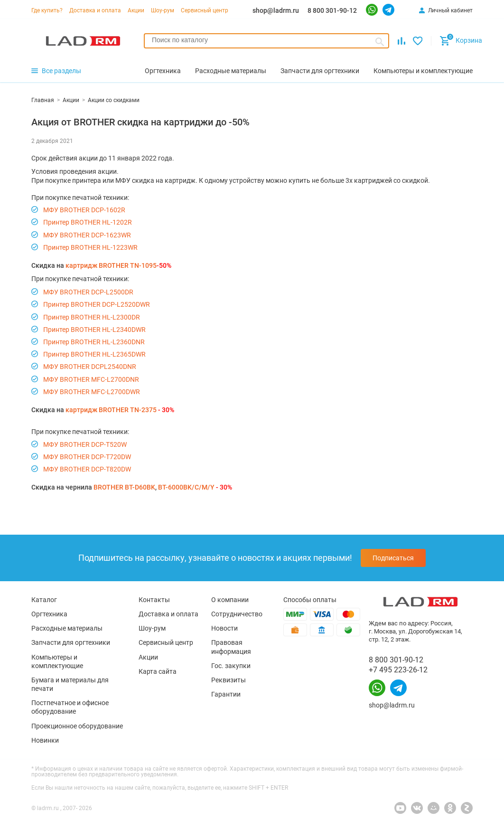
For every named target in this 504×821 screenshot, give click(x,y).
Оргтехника (49, 614)
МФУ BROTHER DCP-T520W (85, 444)
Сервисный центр (205, 10)
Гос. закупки (231, 666)
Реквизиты (229, 680)
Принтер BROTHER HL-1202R (88, 222)
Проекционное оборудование (77, 726)
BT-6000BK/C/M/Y (186, 487)
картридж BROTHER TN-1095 (111, 265)
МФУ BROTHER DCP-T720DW (87, 457)
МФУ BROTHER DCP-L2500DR (88, 292)
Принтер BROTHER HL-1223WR (90, 247)
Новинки (45, 740)
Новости (224, 628)
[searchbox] (266, 40)
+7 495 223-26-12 (398, 670)
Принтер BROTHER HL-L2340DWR (94, 330)
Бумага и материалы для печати (70, 684)
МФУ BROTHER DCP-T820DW (87, 469)
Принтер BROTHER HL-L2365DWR (94, 354)
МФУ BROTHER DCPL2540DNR (90, 367)
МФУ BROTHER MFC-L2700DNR (91, 379)
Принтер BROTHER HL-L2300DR (92, 317)
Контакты (154, 600)
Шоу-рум (163, 10)
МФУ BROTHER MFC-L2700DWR (92, 392)
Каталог (44, 600)
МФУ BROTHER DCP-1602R (84, 210)
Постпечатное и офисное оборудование (70, 707)
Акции (136, 10)
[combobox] (266, 41)
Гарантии (226, 694)
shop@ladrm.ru (276, 10)
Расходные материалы (67, 628)
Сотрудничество (237, 614)
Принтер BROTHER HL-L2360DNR (94, 342)
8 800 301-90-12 (332, 10)
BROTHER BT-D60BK (124, 487)
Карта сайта (158, 671)
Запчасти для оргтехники (71, 642)
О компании (230, 600)
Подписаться (393, 558)
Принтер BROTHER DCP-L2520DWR (97, 304)
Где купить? (47, 10)
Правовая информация (231, 647)
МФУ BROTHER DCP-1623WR (87, 235)
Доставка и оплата (95, 10)
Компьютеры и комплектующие (57, 661)
